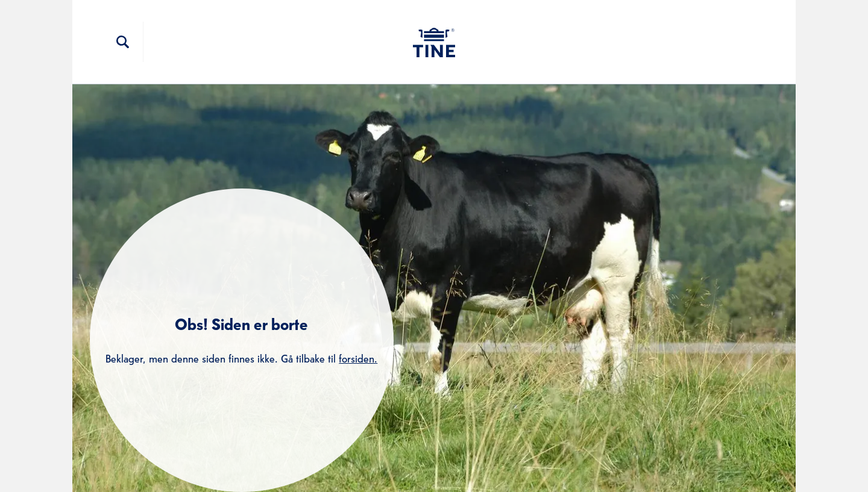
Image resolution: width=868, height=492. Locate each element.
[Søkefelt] (123, 42)
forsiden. (358, 357)
